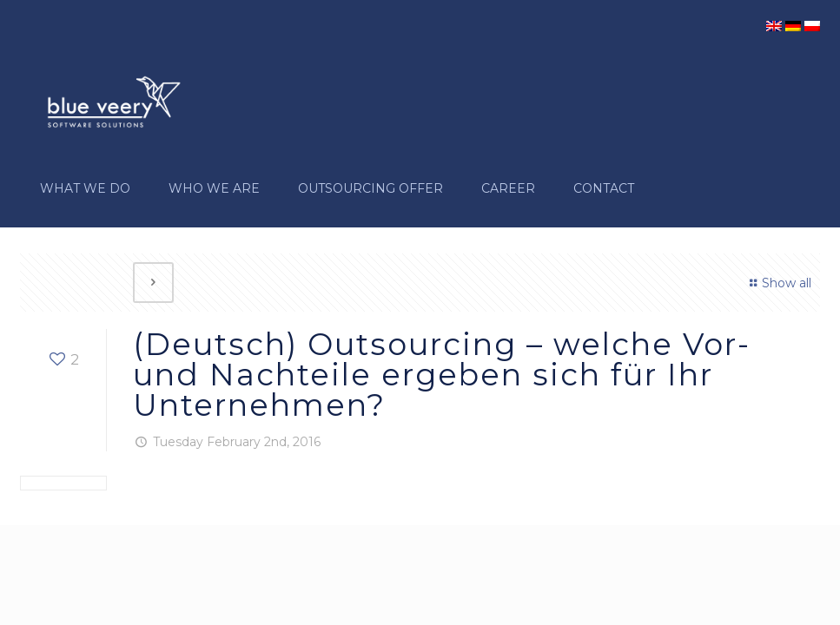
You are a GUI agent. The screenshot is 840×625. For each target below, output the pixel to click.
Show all (778, 283)
